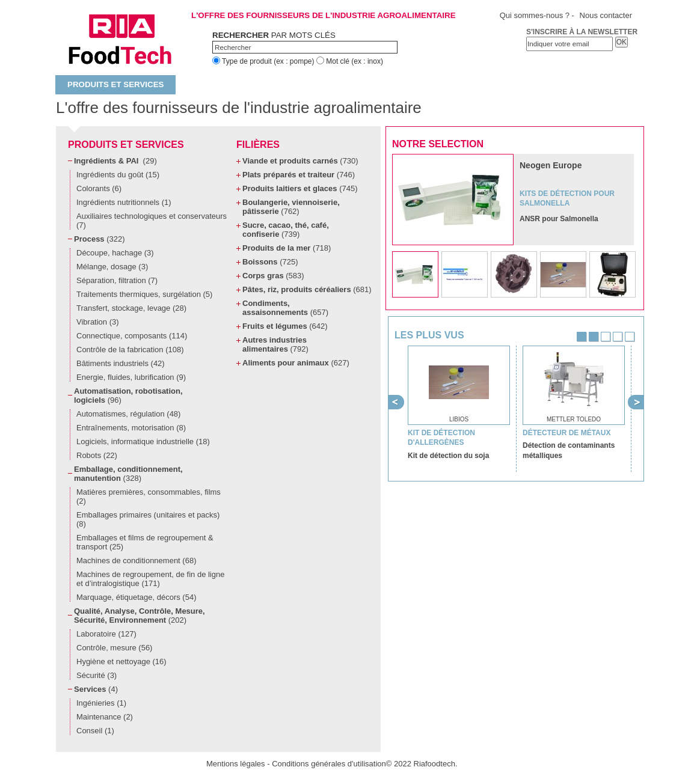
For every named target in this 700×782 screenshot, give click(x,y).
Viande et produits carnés (300, 161)
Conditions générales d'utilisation (329, 764)
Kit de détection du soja (448, 456)
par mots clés (274, 35)
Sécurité (97, 675)
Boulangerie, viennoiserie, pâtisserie (291, 207)
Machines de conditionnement (136, 561)
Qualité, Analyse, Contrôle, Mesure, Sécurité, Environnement (140, 616)
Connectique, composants (132, 336)
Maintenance (105, 717)
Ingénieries (101, 703)
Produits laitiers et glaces (300, 188)
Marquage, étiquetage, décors (136, 597)
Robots (97, 455)
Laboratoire (106, 634)
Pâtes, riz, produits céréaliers (307, 289)
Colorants (99, 188)
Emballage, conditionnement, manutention (128, 474)
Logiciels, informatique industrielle (143, 441)
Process (100, 239)
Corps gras (273, 276)
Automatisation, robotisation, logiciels (128, 396)
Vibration (98, 322)
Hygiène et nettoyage (121, 661)
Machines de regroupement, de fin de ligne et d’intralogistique (150, 579)
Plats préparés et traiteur (299, 175)
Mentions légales (236, 764)
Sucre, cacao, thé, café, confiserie (286, 230)
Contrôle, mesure (114, 648)
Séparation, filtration (117, 280)
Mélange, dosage (112, 267)
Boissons (270, 262)
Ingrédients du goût (118, 175)
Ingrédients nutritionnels (124, 202)
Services (96, 689)
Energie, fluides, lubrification (131, 377)
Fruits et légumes (285, 326)
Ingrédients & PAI (115, 161)
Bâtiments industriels (121, 363)
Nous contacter (606, 15)
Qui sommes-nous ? (535, 15)
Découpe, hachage (115, 253)
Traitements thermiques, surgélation (144, 294)
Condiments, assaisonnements (285, 308)
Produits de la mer (287, 248)
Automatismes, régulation (128, 414)
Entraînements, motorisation (131, 428)
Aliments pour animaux (296, 363)
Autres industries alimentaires (275, 344)
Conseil (95, 731)
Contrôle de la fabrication (130, 350)
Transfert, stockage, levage (131, 308)
